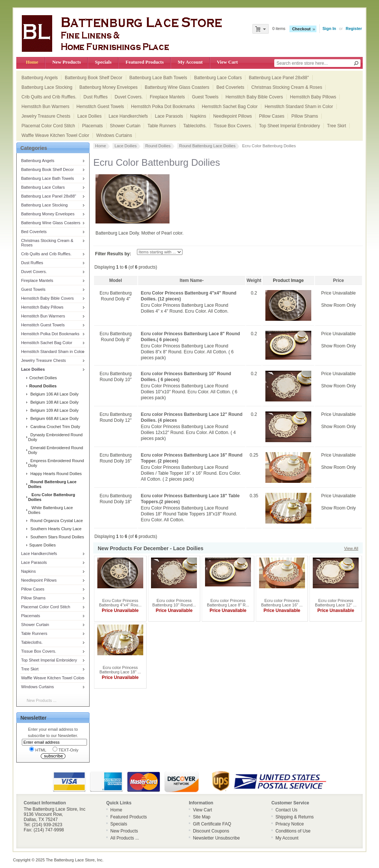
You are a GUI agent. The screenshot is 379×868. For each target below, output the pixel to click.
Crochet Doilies (43, 378)
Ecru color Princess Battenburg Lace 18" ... (120, 670)
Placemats (93, 126)
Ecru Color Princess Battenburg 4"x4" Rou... (120, 603)
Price (338, 280)
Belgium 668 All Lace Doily (53, 418)
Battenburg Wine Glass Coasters (177, 87)
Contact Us (286, 810)
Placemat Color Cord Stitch (48, 126)
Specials (103, 62)
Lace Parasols (169, 116)
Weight (254, 280)
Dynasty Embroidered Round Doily (55, 437)
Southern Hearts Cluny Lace (55, 529)
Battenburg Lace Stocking (47, 87)
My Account (190, 62)
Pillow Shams (305, 116)
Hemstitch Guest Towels (100, 107)
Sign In (329, 28)
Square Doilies (42, 545)
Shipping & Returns (294, 817)
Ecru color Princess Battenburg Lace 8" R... (228, 603)
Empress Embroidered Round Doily (56, 463)
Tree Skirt (337, 126)
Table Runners (162, 126)
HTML (38, 749)
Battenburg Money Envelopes (108, 87)
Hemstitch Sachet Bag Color (230, 107)
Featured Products (145, 62)
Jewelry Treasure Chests (46, 116)
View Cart (227, 62)
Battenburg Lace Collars (218, 78)
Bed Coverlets (230, 87)
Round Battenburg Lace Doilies (207, 146)
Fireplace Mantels (167, 97)
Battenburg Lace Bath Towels (158, 78)
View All (351, 548)
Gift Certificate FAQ (212, 824)
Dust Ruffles (96, 97)
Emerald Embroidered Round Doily (56, 450)
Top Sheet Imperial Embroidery (290, 126)
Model (116, 280)
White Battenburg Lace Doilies (51, 510)
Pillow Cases (272, 116)
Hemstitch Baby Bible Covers (254, 97)
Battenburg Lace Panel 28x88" (279, 78)
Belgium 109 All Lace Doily (53, 410)
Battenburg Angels (40, 78)
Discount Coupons (211, 831)
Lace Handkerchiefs (128, 116)
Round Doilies (158, 146)
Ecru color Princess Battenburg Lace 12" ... (336, 603)
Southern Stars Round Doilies (56, 537)
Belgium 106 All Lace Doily (53, 394)
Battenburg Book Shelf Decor (93, 78)
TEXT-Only (66, 749)
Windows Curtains (114, 135)
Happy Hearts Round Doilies (55, 474)
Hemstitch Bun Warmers (46, 107)
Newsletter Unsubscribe (216, 838)
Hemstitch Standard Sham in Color (299, 107)
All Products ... (125, 838)
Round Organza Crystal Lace (56, 521)
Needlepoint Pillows (233, 116)
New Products (66, 62)
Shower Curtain (125, 126)
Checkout (301, 29)
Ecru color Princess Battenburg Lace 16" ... (282, 603)
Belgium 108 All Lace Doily (53, 402)
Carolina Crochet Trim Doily (54, 427)
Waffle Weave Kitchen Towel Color (55, 135)
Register (354, 28)
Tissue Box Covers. (233, 126)
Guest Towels (205, 97)
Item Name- (192, 280)
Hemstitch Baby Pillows (313, 97)
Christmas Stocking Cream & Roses (287, 87)
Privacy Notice (290, 824)
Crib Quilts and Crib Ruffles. (49, 97)
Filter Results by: (113, 254)
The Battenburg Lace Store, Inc (74, 860)
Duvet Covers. (129, 97)
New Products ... (42, 700)
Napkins (198, 116)
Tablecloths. (195, 126)
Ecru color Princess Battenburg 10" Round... (174, 603)
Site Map (202, 817)
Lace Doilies (89, 116)
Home (32, 62)
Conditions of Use (293, 831)
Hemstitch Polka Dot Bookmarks (163, 107)
